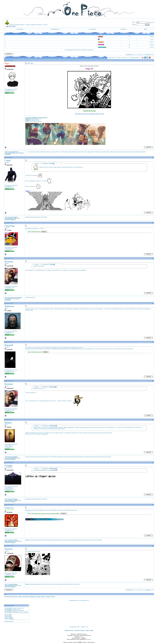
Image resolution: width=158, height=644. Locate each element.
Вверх (92, 630)
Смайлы (7, 616)
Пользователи (92, 29)
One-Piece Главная (79, 630)
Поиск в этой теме (122, 57)
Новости (46, 25)
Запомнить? (150, 22)
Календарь (123, 29)
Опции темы (111, 57)
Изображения (55, 29)
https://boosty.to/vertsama (35, 121)
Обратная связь (69, 630)
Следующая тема (84, 600)
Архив (87, 630)
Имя (134, 22)
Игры (146, 29)
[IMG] (6, 617)
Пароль (134, 25)
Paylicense (88, 639)
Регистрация (20, 29)
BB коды (7, 615)
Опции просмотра (134, 57)
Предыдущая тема (74, 600)
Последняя (148, 54)
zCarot (81, 637)
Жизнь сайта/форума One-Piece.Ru (34, 25)
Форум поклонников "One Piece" (18, 25)
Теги (6, 594)
